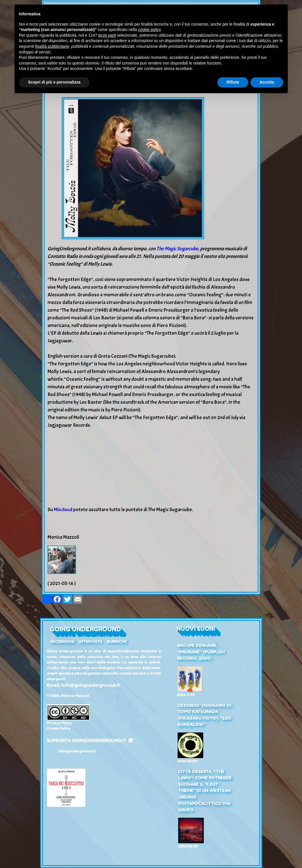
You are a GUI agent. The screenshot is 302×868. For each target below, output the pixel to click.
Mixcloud (63, 510)
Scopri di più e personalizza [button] (54, 82)
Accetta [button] (267, 82)
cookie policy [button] (149, 30)
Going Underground (85, 629)
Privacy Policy (60, 723)
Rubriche (117, 641)
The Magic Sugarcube (177, 249)
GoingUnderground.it (77, 751)
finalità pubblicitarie (52, 46)
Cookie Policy (59, 728)
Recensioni (62, 641)
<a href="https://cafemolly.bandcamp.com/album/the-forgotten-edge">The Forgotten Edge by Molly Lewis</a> (151, 466)
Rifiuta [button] (233, 82)
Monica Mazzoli (75, 696)
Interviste (91, 641)
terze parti (107, 35)
